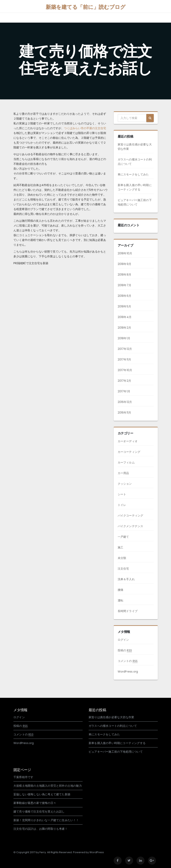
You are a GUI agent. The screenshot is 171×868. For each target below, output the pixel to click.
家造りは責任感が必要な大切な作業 (111, 717)
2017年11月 (124, 359)
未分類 (122, 558)
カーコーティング (129, 452)
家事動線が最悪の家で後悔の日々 (35, 803)
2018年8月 (124, 275)
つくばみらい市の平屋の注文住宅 (85, 128)
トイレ (122, 505)
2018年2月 (124, 328)
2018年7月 (124, 285)
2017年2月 (124, 381)
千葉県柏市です (23, 777)
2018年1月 (124, 338)
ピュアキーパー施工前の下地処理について (116, 752)
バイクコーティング (131, 516)
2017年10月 (125, 370)
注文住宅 (123, 569)
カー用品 (123, 473)
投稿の (125, 650)
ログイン (123, 640)
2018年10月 (125, 253)
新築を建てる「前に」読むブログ (86, 7)
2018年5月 (124, 306)
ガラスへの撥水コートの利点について (113, 726)
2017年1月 (124, 391)
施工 (120, 547)
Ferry (43, 852)
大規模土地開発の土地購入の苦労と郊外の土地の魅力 (48, 786)
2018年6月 (124, 296)
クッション (125, 484)
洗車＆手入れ (126, 579)
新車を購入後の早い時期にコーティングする (117, 743)
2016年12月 (125, 402)
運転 (120, 600)
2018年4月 (125, 317)
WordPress (97, 852)
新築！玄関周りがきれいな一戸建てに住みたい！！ (46, 820)
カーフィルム (126, 462)
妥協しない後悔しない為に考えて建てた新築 (42, 794)
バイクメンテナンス (131, 526)
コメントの (128, 661)
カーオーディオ (128, 441)
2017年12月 (125, 349)
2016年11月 (124, 413)
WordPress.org (128, 672)
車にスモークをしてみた (133, 174)
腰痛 (120, 590)
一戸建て (123, 537)
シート (122, 494)
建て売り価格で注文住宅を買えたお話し (39, 812)
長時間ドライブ (128, 611)
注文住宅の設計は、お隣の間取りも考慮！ (40, 829)
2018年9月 (124, 264)
